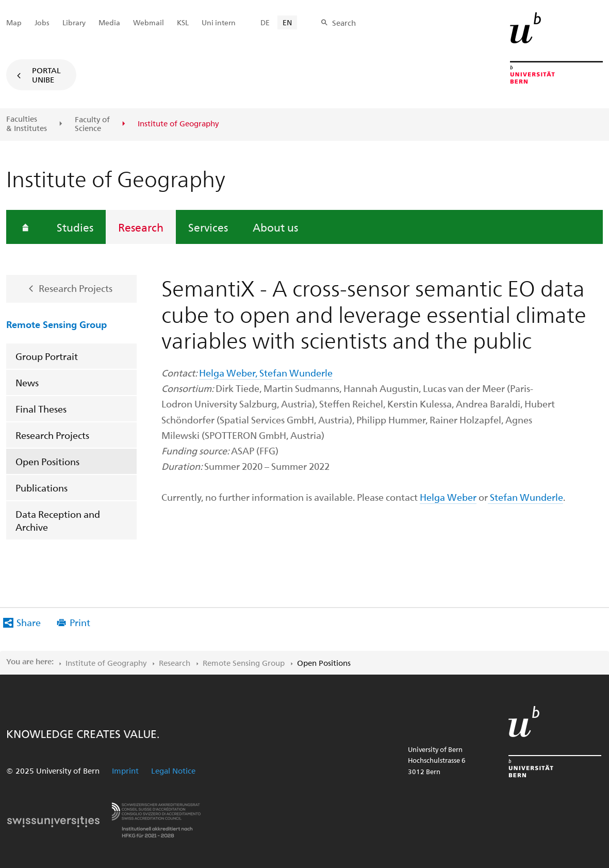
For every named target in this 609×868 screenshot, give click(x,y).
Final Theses (41, 409)
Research (141, 227)
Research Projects (76, 288)
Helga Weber (448, 497)
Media (109, 22)
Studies (75, 227)
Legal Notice (173, 771)
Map (14, 22)
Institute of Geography (106, 663)
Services (208, 227)
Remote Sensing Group (56, 324)
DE (265, 22)
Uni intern (219, 22)
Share (29, 622)
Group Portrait (47, 356)
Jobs (42, 22)
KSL (183, 22)
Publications (42, 488)
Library (74, 22)
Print (80, 622)
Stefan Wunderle (296, 373)
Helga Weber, (229, 373)
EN (287, 22)
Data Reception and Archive (58, 520)
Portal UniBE (46, 75)
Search (344, 23)
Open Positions (47, 461)
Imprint (125, 771)
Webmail (149, 22)
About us (275, 227)
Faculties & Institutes (27, 124)
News (27, 382)
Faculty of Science (92, 124)
